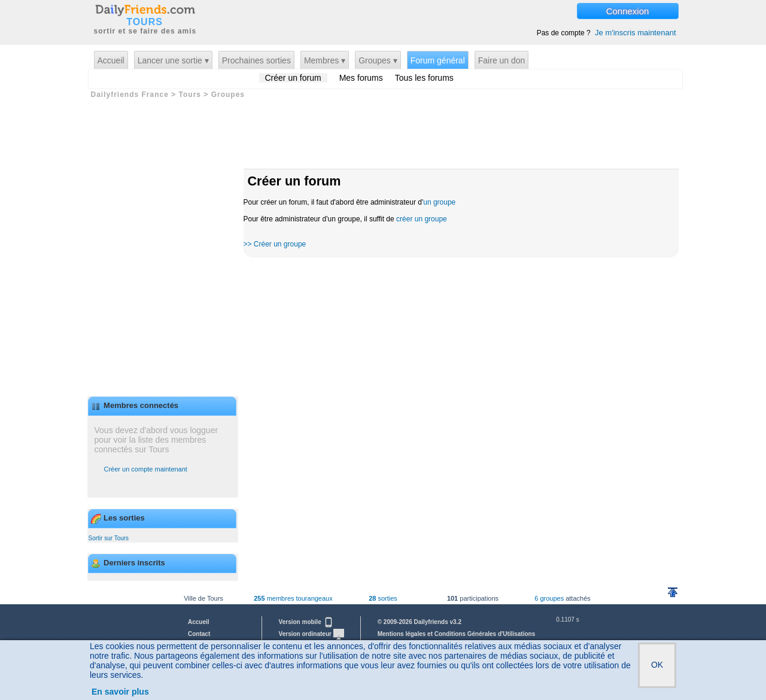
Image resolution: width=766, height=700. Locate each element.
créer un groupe (422, 219)
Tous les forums (424, 78)
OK (657, 665)
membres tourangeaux (293, 598)
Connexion (628, 11)
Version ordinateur (311, 634)
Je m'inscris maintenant (635, 33)
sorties (383, 598)
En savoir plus (120, 692)
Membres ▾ (325, 60)
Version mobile (306, 622)
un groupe (439, 202)
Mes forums (361, 78)
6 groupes (549, 598)
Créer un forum (293, 78)
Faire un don (502, 60)
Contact (199, 634)
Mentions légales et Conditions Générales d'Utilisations (457, 634)
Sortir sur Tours (109, 538)
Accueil (111, 60)
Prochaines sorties (256, 60)
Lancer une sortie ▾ (173, 60)
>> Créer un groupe (275, 244)
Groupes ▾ (378, 60)
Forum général (438, 60)
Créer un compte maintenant (146, 469)
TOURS (145, 22)
